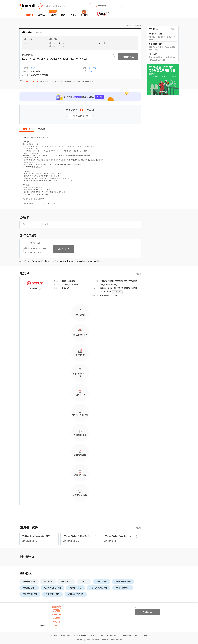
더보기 (138, 274)
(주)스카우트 (27, 32)
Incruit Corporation (101, 640)
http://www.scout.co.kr (109, 296)
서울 (42, 224)
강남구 (47, 224)
